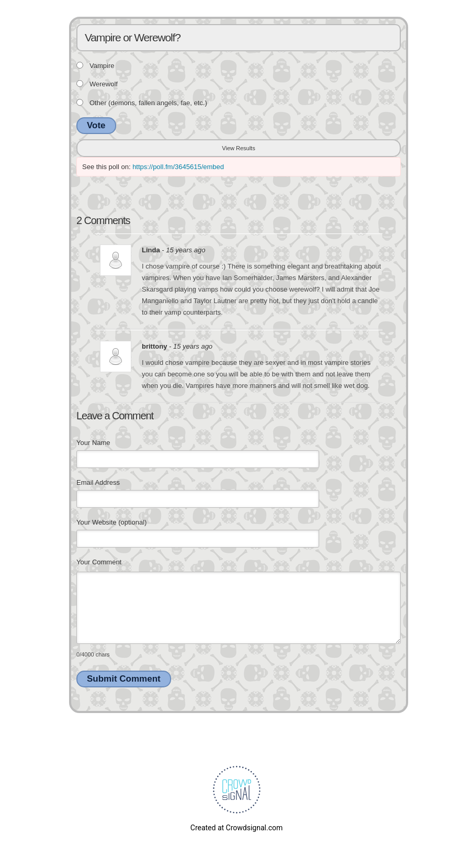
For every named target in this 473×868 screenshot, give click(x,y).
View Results (238, 148)
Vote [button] (96, 125)
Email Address (98, 482)
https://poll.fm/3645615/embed (178, 167)
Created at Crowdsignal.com (236, 828)
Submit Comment (124, 679)
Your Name (93, 443)
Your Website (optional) (111, 522)
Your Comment (99, 562)
